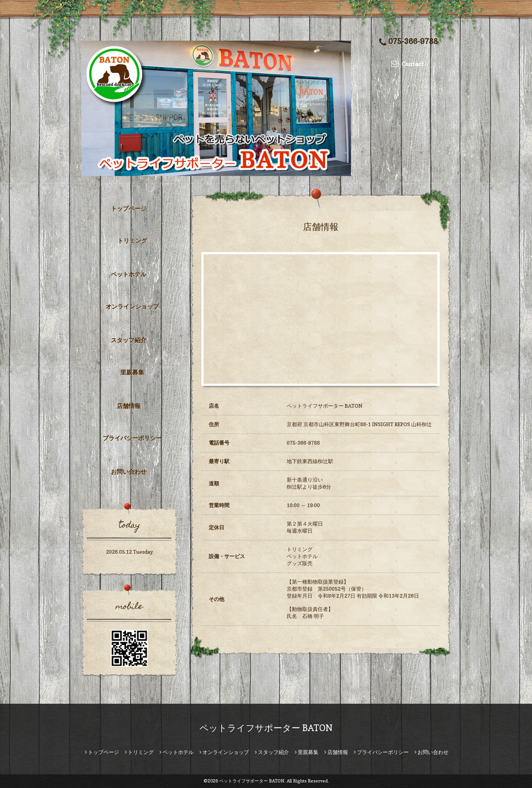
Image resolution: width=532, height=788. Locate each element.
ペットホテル (129, 274)
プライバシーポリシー (132, 438)
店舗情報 (129, 406)
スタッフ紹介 (129, 340)
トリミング (132, 241)
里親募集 (132, 372)
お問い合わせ (129, 472)
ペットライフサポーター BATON (266, 728)
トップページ (129, 208)
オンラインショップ (132, 306)
